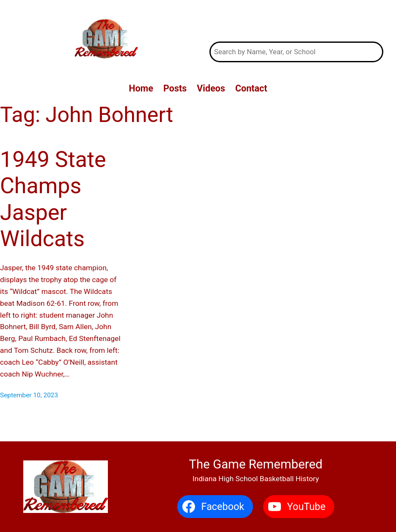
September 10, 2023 (29, 395)
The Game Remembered (297, 21)
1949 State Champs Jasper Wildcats (53, 199)
